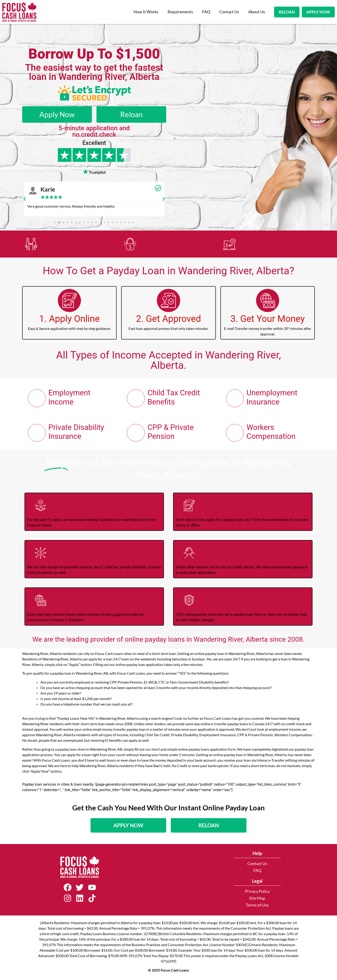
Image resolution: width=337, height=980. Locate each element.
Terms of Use (257, 907)
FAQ (206, 12)
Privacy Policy (257, 893)
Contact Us (229, 12)
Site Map (257, 900)
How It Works (146, 12)
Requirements (180, 12)
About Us (257, 12)
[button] (25, 199)
